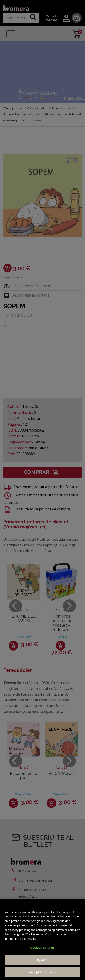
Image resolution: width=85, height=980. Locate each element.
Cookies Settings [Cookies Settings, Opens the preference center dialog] (43, 948)
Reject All (42, 960)
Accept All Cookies (43, 972)
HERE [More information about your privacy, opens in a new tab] (32, 939)
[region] (42, 940)
